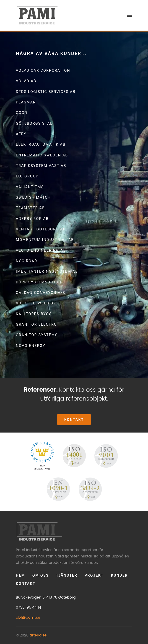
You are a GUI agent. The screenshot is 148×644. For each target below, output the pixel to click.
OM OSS (41, 575)
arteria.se (38, 635)
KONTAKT (74, 420)
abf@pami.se (28, 617)
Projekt (94, 575)
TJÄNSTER (67, 575)
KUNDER (119, 575)
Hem (21, 575)
